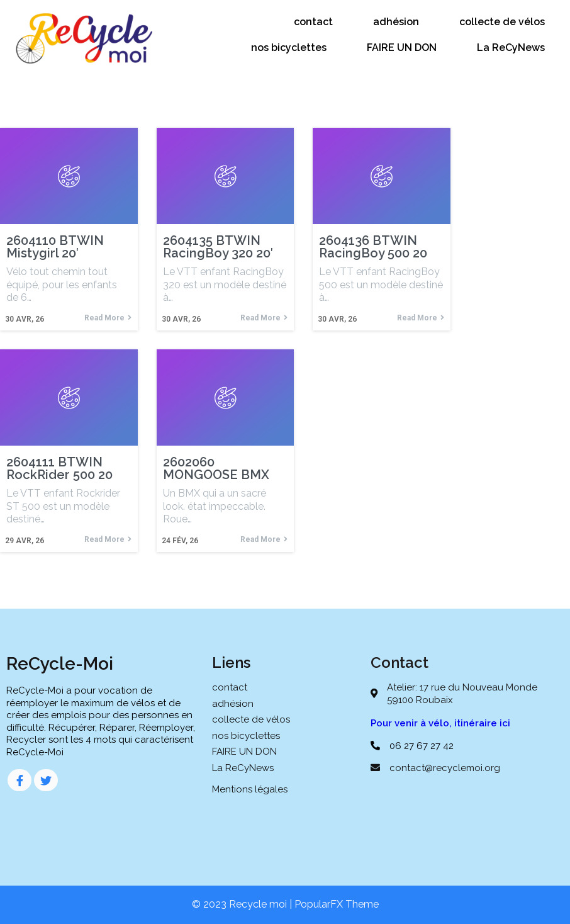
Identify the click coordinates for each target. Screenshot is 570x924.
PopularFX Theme (337, 904)
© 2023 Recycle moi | (243, 904)
